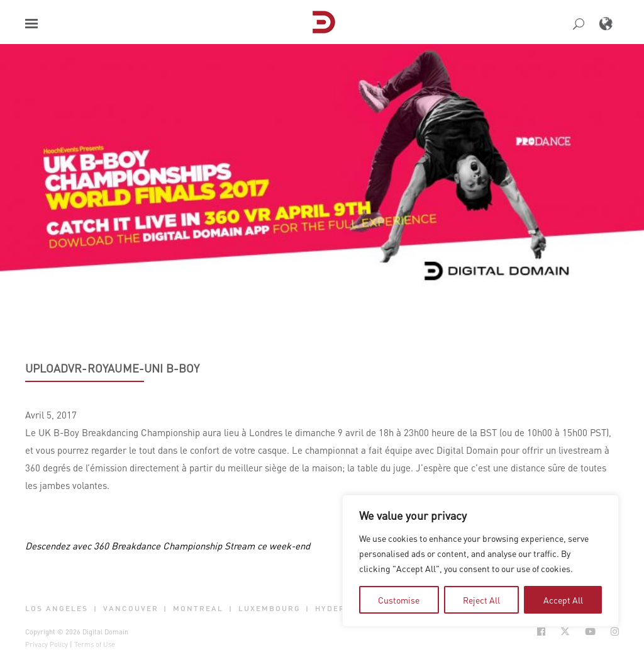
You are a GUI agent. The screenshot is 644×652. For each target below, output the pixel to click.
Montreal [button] (198, 609)
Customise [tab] (399, 600)
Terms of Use (95, 644)
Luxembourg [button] (269, 609)
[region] (480, 561)
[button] (31, 24)
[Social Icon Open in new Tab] (541, 632)
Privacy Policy (47, 644)
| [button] (96, 609)
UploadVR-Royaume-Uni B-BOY (113, 368)
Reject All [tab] (481, 600)
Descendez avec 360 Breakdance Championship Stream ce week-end (168, 546)
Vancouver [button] (131, 609)
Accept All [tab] (563, 600)
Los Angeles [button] (57, 609)
